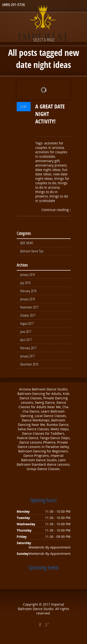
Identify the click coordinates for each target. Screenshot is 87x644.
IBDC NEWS (27, 243)
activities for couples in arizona (50, 145)
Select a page (44, 40)
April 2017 (26, 342)
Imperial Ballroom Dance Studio (41, 610)
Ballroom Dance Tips (32, 251)
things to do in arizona (51, 185)
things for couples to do (52, 181)
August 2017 (27, 325)
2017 (47, 608)
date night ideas (48, 170)
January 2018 (27, 300)
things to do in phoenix (47, 194)
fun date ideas (51, 172)
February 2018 (28, 292)
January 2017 (27, 359)
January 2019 (27, 275)
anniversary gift (47, 161)
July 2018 (25, 284)
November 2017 (29, 309)
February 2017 (28, 351)
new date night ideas (51, 176)
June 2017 (26, 334)
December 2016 (29, 367)
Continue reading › (56, 210)
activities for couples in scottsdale (51, 154)
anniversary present (51, 165)
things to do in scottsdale (52, 198)
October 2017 (28, 317)
